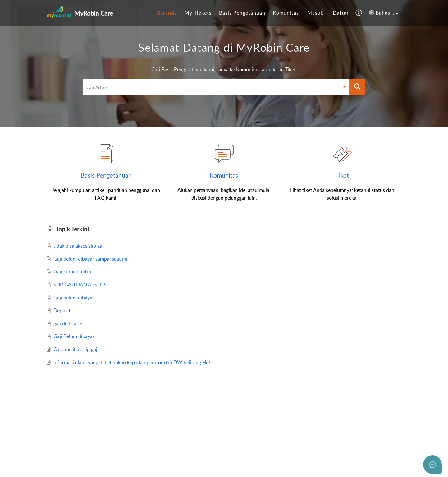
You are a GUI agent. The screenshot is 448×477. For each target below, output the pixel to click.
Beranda (167, 13)
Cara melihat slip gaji (76, 349)
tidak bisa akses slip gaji (79, 246)
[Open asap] (432, 465)
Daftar (341, 13)
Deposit (62, 310)
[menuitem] (167, 13)
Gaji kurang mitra (72, 271)
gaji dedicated (69, 323)
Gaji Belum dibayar (74, 336)
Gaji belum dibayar (74, 298)
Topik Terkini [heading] (72, 229)
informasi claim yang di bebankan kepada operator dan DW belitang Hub (133, 362)
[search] (211, 87)
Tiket (342, 175)
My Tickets (198, 13)
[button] (359, 13)
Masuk (315, 13)
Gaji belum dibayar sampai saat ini (90, 259)
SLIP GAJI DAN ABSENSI (81, 285)
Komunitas (286, 13)
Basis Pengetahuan (242, 13)
